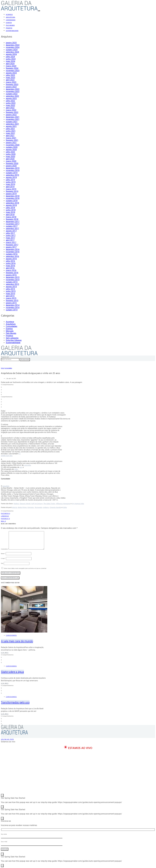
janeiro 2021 (11, 143)
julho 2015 (10, 289)
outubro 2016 (12, 254)
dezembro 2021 (13, 117)
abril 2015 (10, 296)
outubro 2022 (12, 94)
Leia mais (5, 653)
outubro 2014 (12, 310)
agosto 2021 (11, 126)
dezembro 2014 (13, 305)
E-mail (3, 559)
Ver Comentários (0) (10, 578)
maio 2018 (10, 212)
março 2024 (11, 66)
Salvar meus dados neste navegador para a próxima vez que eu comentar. (25, 568)
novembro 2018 (13, 198)
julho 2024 (10, 57)
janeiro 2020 (11, 166)
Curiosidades (11, 20)
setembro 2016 (12, 256)
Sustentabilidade (12, 31)
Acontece (9, 15)
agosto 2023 (11, 73)
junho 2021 (11, 131)
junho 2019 (11, 182)
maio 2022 (10, 105)
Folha (65, 507)
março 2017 (11, 242)
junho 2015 (11, 291)
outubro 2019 (12, 173)
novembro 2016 (13, 252)
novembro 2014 (13, 308)
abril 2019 (10, 187)
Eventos (9, 23)
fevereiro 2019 (12, 191)
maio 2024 (10, 61)
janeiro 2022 (11, 115)
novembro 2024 (13, 47)
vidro (16, 469)
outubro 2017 (12, 226)
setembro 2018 (12, 203)
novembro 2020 (13, 145)
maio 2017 (10, 238)
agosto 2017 (11, 231)
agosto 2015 (11, 287)
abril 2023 (10, 80)
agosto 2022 (11, 98)
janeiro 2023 (11, 87)
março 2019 (11, 189)
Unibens (46, 507)
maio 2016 (10, 266)
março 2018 (11, 217)
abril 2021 (10, 136)
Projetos (9, 28)
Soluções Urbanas (14, 340)
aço (21, 467)
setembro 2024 (12, 52)
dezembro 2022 (13, 89)
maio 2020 (10, 157)
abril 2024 (10, 64)
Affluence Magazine (63, 504)
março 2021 (11, 138)
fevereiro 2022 (12, 112)
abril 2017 (10, 240)
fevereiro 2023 (12, 85)
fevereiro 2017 (12, 245)
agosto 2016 (11, 259)
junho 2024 (11, 59)
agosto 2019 (11, 177)
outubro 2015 (12, 282)
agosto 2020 (11, 150)
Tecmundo (38, 507)
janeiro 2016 (11, 275)
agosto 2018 (11, 205)
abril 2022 (10, 108)
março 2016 (11, 270)
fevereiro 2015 (12, 301)
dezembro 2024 (13, 45)
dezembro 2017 (13, 222)
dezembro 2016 (13, 249)
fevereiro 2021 (12, 140)
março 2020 (11, 161)
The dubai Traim (49, 504)
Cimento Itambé (55, 507)
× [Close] (2, 795)
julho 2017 (10, 233)
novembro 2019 (13, 170)
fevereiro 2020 (12, 164)
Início (3, 368)
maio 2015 (10, 294)
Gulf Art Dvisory (37, 504)
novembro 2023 (13, 71)
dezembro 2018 (13, 196)
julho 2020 (10, 152)
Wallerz (16, 504)
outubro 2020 (12, 147)
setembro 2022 (12, 96)
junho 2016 (11, 263)
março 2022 (11, 110)
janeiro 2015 (11, 303)
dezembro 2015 (13, 277)
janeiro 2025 (11, 43)
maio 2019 (10, 184)
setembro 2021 (12, 124)
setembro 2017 (12, 229)
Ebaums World (25, 504)
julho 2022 (10, 101)
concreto (27, 465)
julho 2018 (10, 208)
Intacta (15, 507)
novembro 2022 (13, 92)
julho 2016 (10, 261)
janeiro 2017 (11, 247)
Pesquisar (25, 360)
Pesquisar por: (5, 357)
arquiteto (6, 486)
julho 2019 (10, 180)
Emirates (31, 507)
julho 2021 (10, 129)
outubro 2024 (12, 50)
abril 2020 (10, 159)
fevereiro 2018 (12, 219)
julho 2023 (10, 75)
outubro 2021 (12, 122)
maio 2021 (10, 133)
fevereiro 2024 (12, 68)
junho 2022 (11, 103)
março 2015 (11, 298)
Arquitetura (10, 17)
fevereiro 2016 (12, 273)
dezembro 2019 (13, 168)
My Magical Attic (78, 504)
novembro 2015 (13, 280)
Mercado (10, 331)
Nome (3, 554)
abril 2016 (10, 268)
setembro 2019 (12, 175)
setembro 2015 (12, 284)
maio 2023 (10, 78)
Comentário (5, 549)
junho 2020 (11, 154)
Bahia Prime (22, 507)
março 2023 (11, 82)
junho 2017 (11, 236)
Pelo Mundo (10, 25)
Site (2, 563)
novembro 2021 (13, 119)
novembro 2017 (13, 224)
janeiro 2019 (11, 194)
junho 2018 (11, 210)
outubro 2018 (12, 201)
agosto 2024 (11, 54)
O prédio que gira (11, 455)
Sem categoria (12, 338)
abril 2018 (10, 215)
